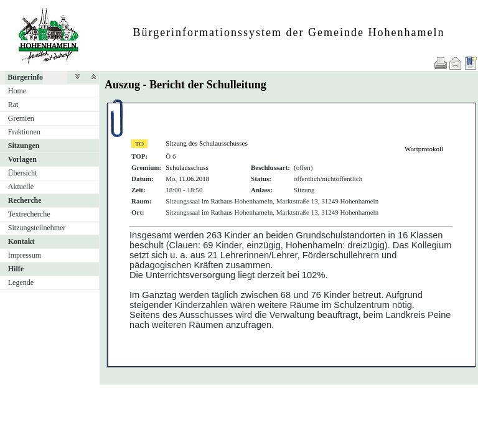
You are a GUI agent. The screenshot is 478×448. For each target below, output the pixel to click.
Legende (21, 282)
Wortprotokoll (424, 149)
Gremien (21, 118)
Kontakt (21, 241)
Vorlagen (22, 159)
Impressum (25, 255)
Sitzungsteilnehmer (37, 228)
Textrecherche (29, 214)
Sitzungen (24, 146)
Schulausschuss (187, 167)
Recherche (25, 200)
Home (17, 91)
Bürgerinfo (25, 77)
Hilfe (16, 269)
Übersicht (23, 173)
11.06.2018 (194, 179)
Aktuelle (21, 187)
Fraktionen (24, 132)
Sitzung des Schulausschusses (206, 143)
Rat (13, 105)
